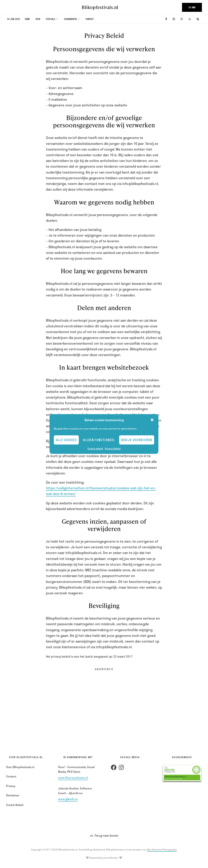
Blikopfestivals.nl (100, 7)
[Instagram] (174, 19)
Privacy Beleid (113, 448)
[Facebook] (166, 19)
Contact (90, 19)
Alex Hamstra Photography (162, 849)
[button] (152, 420)
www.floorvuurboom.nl (73, 778)
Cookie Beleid (15, 805)
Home (27, 19)
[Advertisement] (104, 704)
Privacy (11, 786)
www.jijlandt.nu (68, 799)
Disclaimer (13, 795)
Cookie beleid (95, 448)
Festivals (50, 19)
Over (38, 19)
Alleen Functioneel (99, 440)
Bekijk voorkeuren (137, 440)
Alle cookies (66, 440)
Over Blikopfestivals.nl (20, 767)
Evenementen (70, 19)
